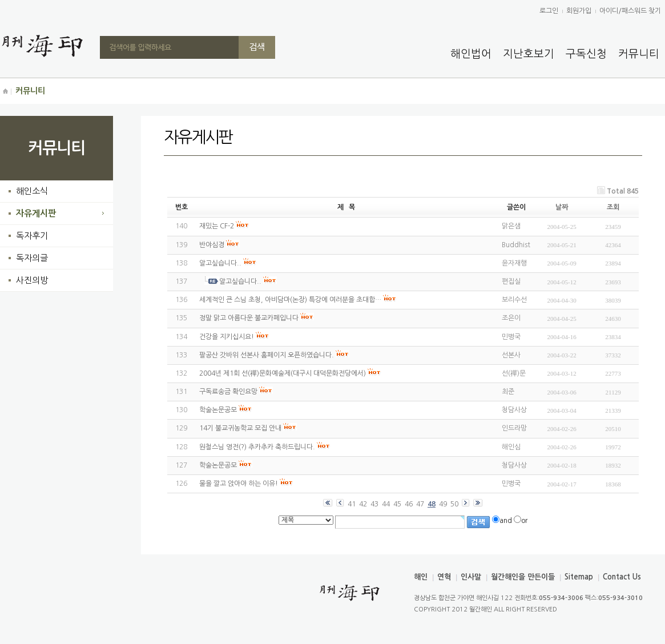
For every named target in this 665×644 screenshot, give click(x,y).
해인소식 (32, 191)
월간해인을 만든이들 (523, 577)
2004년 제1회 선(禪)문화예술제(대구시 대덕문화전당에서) (283, 373)
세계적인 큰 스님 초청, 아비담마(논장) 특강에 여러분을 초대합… (290, 300)
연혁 (444, 577)
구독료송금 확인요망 (228, 392)
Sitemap (579, 577)
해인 (421, 577)
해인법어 (471, 54)
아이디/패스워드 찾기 (630, 11)
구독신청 (586, 54)
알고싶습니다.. (220, 263)
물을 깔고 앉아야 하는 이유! (239, 484)
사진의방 (32, 280)
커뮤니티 (639, 54)
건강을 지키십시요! (227, 337)
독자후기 (32, 236)
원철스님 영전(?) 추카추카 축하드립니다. (257, 447)
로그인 (549, 11)
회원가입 (579, 11)
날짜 (562, 207)
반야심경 (212, 245)
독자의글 (32, 258)
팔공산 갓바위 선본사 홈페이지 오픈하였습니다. (267, 355)
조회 (613, 207)
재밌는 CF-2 (217, 226)
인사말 (471, 577)
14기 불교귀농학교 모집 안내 (240, 428)
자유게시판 (36, 213)
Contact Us (622, 577)
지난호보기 (529, 54)
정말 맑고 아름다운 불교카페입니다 (249, 318)
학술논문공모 (218, 410)
